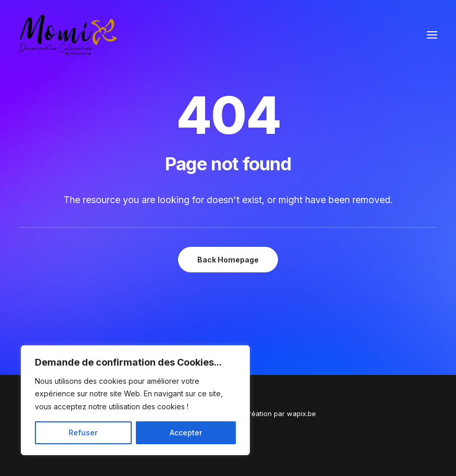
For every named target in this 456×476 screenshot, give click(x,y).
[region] (135, 400)
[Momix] (68, 35)
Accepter (186, 433)
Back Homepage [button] (228, 260)
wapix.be (301, 414)
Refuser (83, 433)
